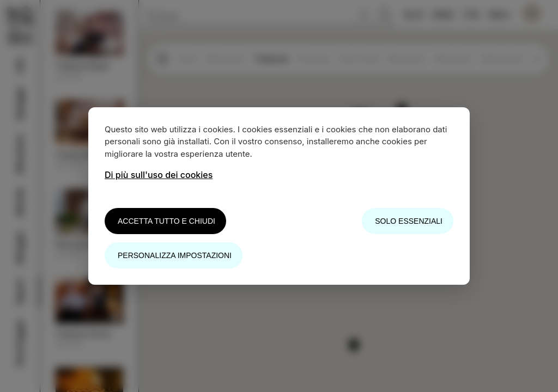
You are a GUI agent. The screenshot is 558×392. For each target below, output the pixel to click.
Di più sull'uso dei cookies (159, 175)
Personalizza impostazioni (175, 255)
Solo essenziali (409, 221)
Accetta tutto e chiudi (166, 221)
